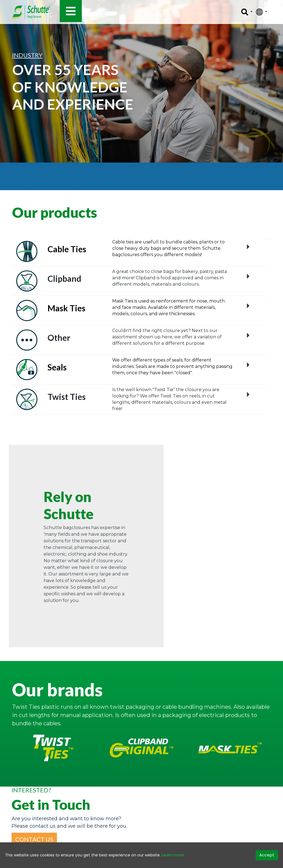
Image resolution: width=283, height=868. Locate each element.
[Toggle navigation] (71, 11)
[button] (34, 839)
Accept (267, 855)
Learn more (173, 855)
